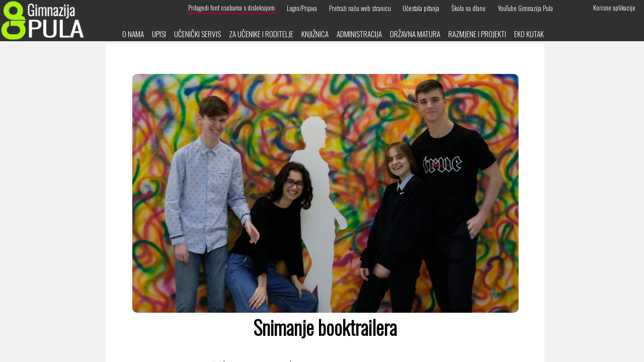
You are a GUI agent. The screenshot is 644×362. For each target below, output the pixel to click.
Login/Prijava (302, 8)
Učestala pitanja (421, 8)
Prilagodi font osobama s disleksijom (231, 8)
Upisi (159, 34)
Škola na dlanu (468, 8)
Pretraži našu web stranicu (360, 8)
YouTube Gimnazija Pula (525, 8)
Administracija (359, 34)
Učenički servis (197, 34)
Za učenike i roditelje (261, 34)
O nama (133, 34)
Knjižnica (315, 34)
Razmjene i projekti (477, 34)
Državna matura (415, 34)
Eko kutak (529, 34)
